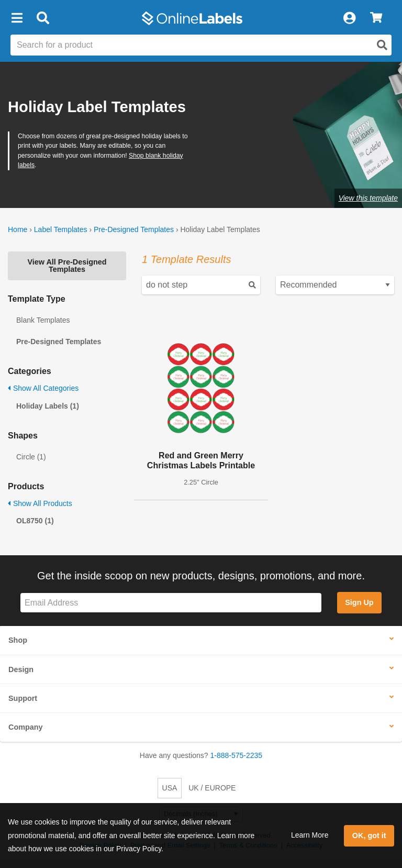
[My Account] (349, 18)
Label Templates (61, 229)
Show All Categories (43, 388)
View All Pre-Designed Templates (67, 266)
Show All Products (40, 503)
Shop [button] (18, 640)
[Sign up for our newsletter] (171, 603)
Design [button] (21, 669)
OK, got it (369, 836)
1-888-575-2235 (237, 755)
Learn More (310, 835)
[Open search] (382, 45)
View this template (368, 198)
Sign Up (359, 602)
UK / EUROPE (212, 788)
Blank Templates (43, 320)
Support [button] (23, 698)
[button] (17, 18)
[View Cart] (376, 18)
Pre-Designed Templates (134, 229)
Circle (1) (31, 457)
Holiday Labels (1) (48, 406)
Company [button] (26, 727)
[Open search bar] (43, 18)
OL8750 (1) (35, 521)
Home (18, 229)
